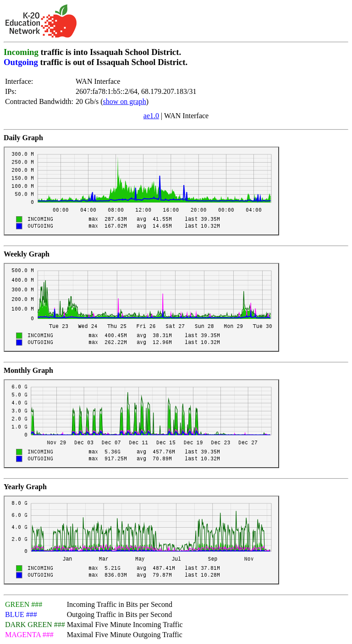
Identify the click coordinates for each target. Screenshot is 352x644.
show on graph (125, 101)
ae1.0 (151, 116)
